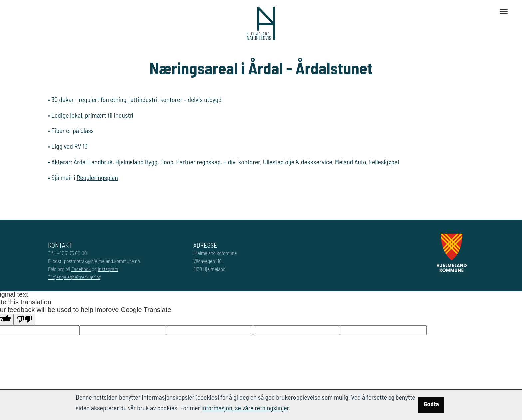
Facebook (81, 269)
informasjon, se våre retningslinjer (245, 408)
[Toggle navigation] (504, 12)
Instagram (108, 269)
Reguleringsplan (97, 177)
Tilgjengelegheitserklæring (75, 277)
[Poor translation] (24, 320)
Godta (431, 404)
